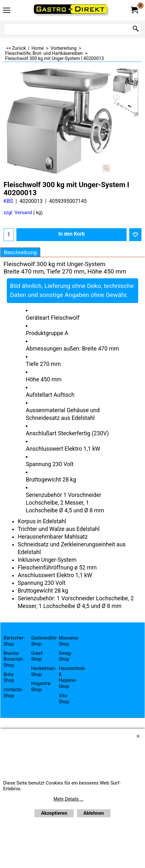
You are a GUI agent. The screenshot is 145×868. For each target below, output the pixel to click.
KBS (8, 201)
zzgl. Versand (18, 213)
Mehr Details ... (68, 799)
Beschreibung (20, 252)
